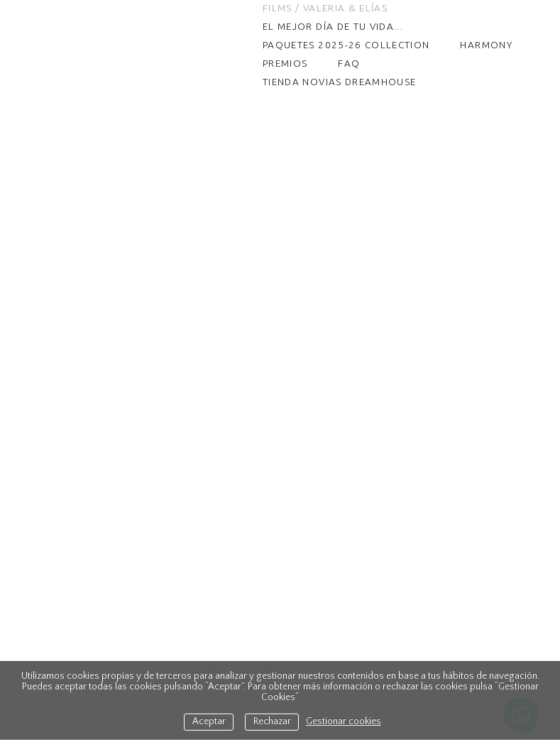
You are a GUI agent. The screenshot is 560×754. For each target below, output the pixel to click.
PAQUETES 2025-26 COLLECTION (346, 45)
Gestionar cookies (344, 722)
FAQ (349, 63)
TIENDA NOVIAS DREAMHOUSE (339, 82)
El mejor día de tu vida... (333, 26)
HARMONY (486, 45)
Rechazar (272, 722)
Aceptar (209, 722)
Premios (285, 63)
